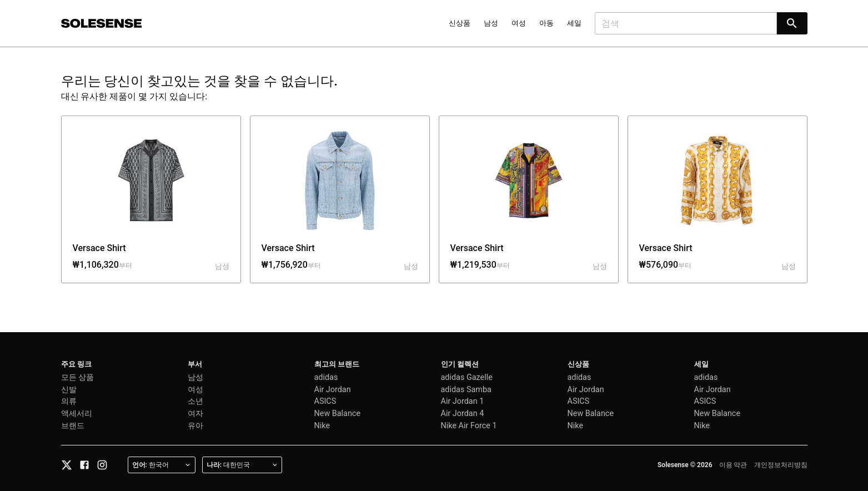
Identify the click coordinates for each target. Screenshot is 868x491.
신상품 (460, 23)
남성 (491, 23)
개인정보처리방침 (781, 465)
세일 (574, 23)
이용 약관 (733, 465)
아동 (546, 23)
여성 (519, 23)
